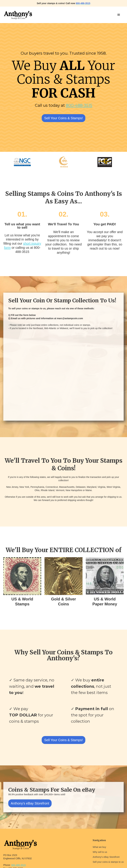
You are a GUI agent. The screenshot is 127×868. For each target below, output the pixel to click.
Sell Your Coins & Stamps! (63, 118)
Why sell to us (100, 852)
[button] (119, 15)
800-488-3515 (79, 105)
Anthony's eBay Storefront (30, 803)
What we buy (99, 847)
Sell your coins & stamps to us (108, 862)
